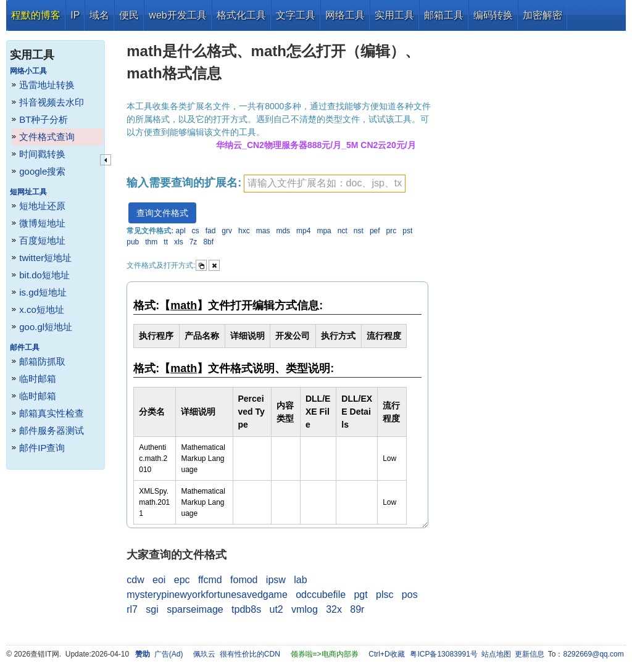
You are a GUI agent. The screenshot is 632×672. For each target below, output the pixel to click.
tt (166, 242)
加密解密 (543, 15)
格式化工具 (241, 15)
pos (410, 595)
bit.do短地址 (44, 275)
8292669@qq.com (594, 654)
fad (211, 231)
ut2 (276, 609)
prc (392, 231)
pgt (360, 595)
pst (407, 231)
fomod (244, 580)
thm (151, 242)
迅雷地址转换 (47, 85)
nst (359, 231)
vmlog (305, 609)
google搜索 (42, 171)
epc (182, 580)
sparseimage (195, 609)
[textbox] (325, 184)
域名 (99, 15)
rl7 (132, 609)
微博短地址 (42, 223)
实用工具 (394, 15)
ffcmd (210, 580)
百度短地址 (42, 240)
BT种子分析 (44, 119)
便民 (129, 15)
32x (334, 609)
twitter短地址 (45, 258)
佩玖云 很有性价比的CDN (237, 654)
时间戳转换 (42, 154)
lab (300, 580)
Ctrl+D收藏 (386, 654)
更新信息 (530, 654)
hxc (244, 231)
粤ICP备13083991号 (443, 654)
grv (227, 231)
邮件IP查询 (42, 448)
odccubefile (321, 595)
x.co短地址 (42, 309)
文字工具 (296, 15)
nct (343, 231)
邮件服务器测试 (52, 430)
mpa (324, 231)
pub (133, 242)
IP (75, 15)
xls (179, 242)
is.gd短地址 (43, 292)
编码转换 (493, 15)
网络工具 (345, 15)
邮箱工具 (444, 15)
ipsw (276, 580)
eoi (159, 580)
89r (357, 609)
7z (193, 242)
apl (181, 231)
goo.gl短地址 (46, 327)
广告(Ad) (169, 654)
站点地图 (496, 654)
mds (283, 231)
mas (263, 231)
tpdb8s (246, 609)
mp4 (303, 231)
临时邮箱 (38, 379)
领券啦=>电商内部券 (325, 654)
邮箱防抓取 (42, 361)
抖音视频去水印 (52, 102)
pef (375, 231)
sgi (152, 609)
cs (196, 231)
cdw (135, 580)
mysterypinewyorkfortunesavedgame (207, 595)
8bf (208, 242)
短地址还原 (42, 206)
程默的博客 (36, 15)
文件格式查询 (47, 137)
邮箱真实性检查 (52, 413)
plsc (385, 595)
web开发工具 (177, 15)
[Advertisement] (530, 216)
